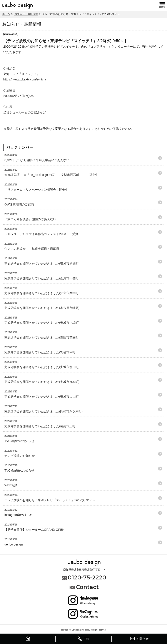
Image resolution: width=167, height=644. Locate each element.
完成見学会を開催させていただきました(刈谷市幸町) (40, 352)
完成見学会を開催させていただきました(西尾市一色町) (42, 278)
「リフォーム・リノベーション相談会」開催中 (36, 190)
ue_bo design (15, 544)
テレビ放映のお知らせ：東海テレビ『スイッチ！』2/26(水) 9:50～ (50, 500)
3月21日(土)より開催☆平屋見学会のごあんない (37, 160)
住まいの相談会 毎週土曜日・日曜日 (32, 249)
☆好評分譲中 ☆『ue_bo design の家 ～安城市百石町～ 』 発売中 (51, 175)
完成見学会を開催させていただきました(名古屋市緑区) (42, 308)
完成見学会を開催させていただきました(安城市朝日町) (42, 367)
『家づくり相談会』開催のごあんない (30, 219)
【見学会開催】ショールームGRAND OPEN (34, 530)
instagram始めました (19, 515)
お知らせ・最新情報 (26, 14)
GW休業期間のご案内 (19, 204)
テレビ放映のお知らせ (20, 456)
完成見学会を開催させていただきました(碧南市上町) (40, 426)
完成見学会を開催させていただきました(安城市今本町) (42, 382)
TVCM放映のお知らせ (19, 441)
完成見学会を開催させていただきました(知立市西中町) (42, 293)
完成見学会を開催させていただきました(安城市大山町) (42, 397)
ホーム (6, 14)
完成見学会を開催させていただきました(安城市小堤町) (42, 323)
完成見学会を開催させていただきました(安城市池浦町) (42, 264)
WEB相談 (11, 485)
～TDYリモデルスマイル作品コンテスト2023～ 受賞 (41, 234)
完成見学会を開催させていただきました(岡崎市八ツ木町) (43, 411)
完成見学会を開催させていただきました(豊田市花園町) (42, 337)
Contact (84, 587)
